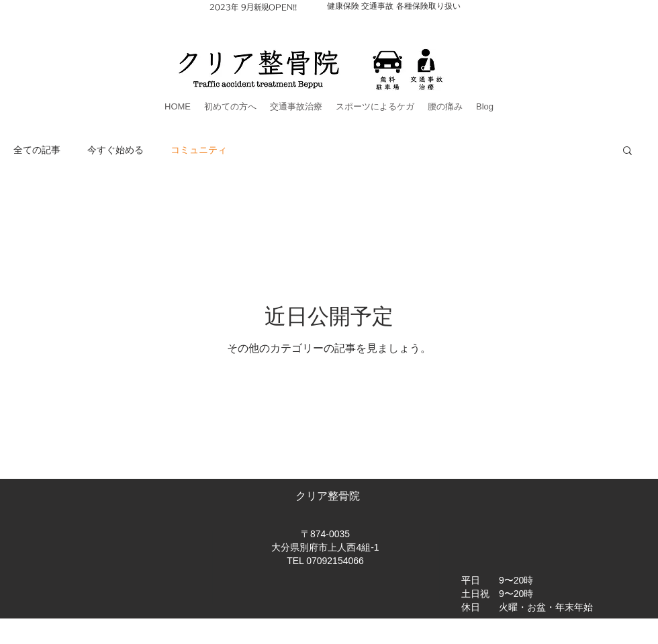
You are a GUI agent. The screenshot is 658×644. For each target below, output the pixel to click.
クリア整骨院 (329, 496)
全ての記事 (37, 149)
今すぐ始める (115, 149)
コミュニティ (199, 149)
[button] (627, 151)
